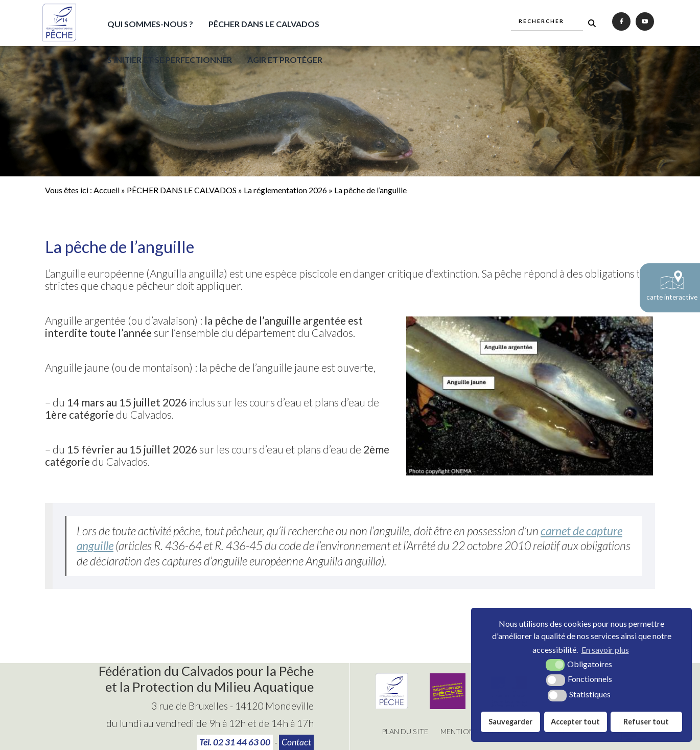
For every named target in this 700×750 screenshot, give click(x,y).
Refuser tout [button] (646, 722)
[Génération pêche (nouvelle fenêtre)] (448, 706)
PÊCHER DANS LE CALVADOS (264, 24)
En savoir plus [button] (605, 650)
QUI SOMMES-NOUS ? (150, 24)
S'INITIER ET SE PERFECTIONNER (170, 60)
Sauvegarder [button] (510, 722)
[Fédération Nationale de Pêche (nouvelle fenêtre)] (392, 706)
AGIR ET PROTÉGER (285, 60)
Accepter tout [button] (575, 722)
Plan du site (405, 731)
